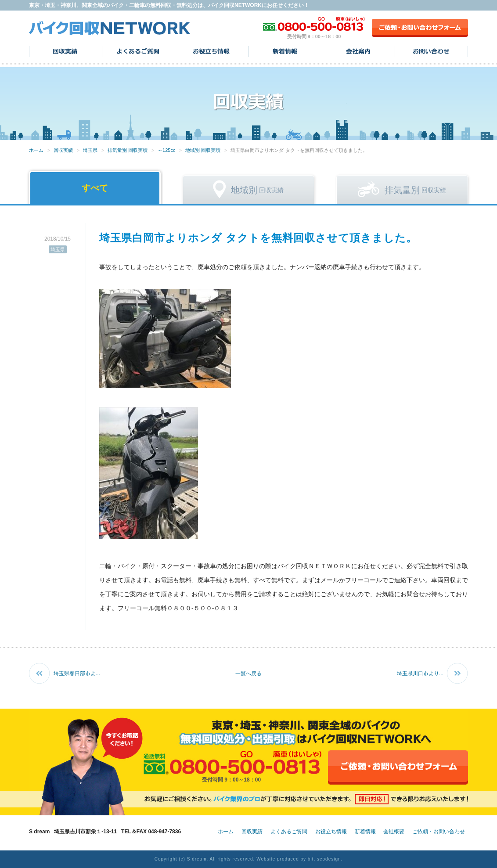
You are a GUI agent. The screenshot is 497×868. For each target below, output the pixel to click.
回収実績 (66, 51)
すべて (95, 188)
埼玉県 (90, 150)
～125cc (166, 150)
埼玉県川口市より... (420, 674)
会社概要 (394, 832)
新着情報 (285, 51)
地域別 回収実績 (203, 150)
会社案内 (358, 51)
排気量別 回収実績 (128, 150)
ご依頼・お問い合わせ (439, 832)
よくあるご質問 (139, 51)
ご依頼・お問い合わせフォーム (420, 28)
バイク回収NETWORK (110, 28)
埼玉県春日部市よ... (77, 674)
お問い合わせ (431, 51)
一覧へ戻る (248, 674)
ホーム (36, 150)
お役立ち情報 (212, 51)
